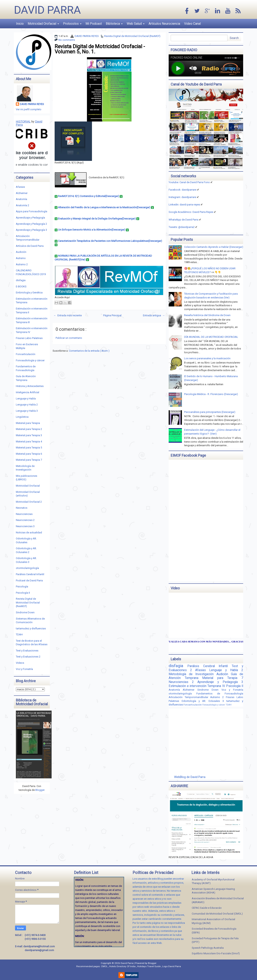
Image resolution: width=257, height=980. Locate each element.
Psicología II (23, 593)
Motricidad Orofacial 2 (29, 502)
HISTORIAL (23, 121)
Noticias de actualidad (29, 532)
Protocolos (72, 24)
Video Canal (192, 24)
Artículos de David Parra (30, 246)
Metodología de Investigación (193, 674)
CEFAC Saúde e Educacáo (207, 908)
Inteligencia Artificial (28, 392)
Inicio (20, 24)
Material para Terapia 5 (29, 448)
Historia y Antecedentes (30, 386)
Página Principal (112, 315)
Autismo (21, 258)
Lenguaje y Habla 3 (27, 411)
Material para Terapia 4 (29, 442)
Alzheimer (22, 193)
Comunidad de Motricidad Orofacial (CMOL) (217, 914)
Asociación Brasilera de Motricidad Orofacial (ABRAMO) (218, 900)
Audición (21, 252)
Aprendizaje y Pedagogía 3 (31, 230)
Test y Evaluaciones (27, 651)
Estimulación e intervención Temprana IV (197, 686)
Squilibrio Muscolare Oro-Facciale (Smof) (216, 953)
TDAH (19, 634)
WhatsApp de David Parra (184, 220)
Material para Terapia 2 (29, 429)
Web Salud (136, 24)
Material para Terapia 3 (29, 435)
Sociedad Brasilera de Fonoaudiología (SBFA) (214, 931)
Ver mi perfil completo (29, 109)
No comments (67, 40)
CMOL (105, 966)
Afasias (20, 187)
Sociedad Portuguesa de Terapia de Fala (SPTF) (215, 940)
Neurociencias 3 (25, 526)
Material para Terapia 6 (29, 454)
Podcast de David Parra (29, 580)
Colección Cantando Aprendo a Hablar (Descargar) (214, 247)
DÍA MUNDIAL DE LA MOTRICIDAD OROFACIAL (211, 337)
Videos (20, 663)
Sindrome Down (25, 612)
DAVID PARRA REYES (87, 36)
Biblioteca (114, 24)
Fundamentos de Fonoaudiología (220, 694)
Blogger (40, 790)
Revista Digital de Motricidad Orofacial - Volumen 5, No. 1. (100, 49)
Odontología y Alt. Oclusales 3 (204, 701)
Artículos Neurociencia (164, 24)
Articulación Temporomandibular (190, 697)
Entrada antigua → (154, 315)
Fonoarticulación (26, 354)
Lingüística (22, 417)
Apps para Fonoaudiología (32, 211)
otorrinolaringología (27, 568)
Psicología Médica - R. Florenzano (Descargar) (211, 394)
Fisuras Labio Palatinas (29, 338)
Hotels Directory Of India (123, 966)
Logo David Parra (172, 966)
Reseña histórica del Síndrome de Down (207, 315)
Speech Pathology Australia (208, 948)
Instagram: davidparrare (182, 197)
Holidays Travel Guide (149, 966)
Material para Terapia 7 (29, 460)
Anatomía (21, 199)
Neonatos (22, 508)
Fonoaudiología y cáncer (30, 360)
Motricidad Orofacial (43, 24)
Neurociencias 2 (25, 520)
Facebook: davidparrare (183, 190)
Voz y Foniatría (24, 669)
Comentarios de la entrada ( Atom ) (89, 351)
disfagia (21, 280)
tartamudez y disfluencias (31, 628)
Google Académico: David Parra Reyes (191, 212)
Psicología (22, 586)
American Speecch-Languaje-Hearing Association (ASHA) (213, 891)
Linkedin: (184, 205)
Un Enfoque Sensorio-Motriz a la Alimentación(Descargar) (92, 230)
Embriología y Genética (29, 292)
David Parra (47, 10)
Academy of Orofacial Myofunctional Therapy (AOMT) (213, 881)
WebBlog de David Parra (190, 777)
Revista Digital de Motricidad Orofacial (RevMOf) (132, 36)
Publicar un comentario (69, 338)
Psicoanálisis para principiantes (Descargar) (210, 412)
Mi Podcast (94, 24)
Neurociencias (24, 514)
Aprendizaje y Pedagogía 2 (31, 224)
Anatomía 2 (22, 205)
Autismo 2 (22, 264)
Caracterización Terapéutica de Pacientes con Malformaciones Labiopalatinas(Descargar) (110, 241)
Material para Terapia (28, 423)
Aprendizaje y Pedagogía (30, 218)
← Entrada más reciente (68, 315)
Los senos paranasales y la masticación (207, 358)
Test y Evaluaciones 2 (28, 657)
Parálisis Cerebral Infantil (30, 574)
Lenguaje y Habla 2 (27, 405)
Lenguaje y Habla (26, 399)
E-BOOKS (21, 286)
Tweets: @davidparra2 (182, 227)
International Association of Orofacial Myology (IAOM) (213, 921)
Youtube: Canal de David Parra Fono (189, 182)
